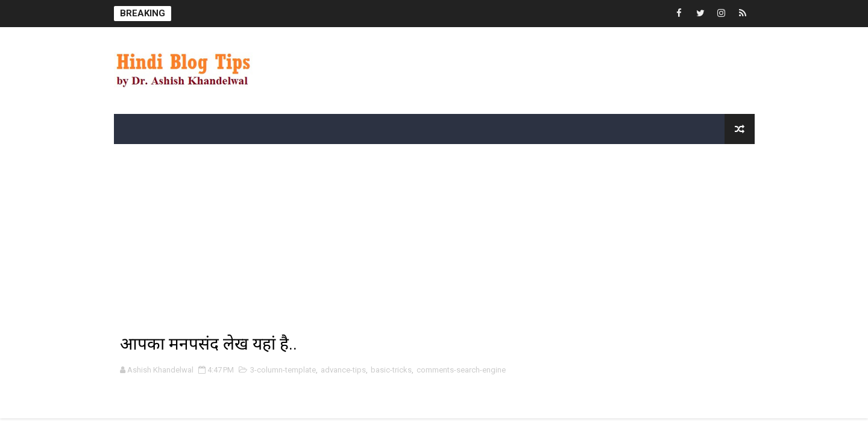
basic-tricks (391, 370)
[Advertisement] (385, 64)
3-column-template (283, 370)
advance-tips (343, 370)
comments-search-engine (461, 370)
